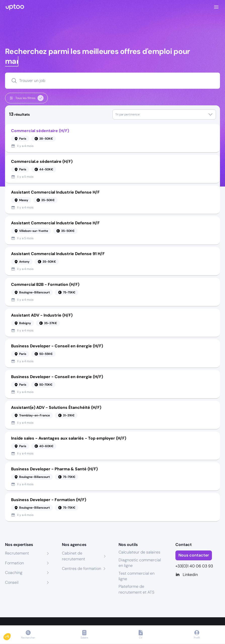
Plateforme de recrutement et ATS (136, 589)
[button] (11, 635)
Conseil (12, 582)
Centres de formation (82, 569)
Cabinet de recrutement (73, 556)
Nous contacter (194, 555)
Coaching (14, 573)
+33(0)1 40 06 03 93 (194, 566)
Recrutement (17, 553)
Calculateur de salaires (139, 552)
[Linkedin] (198, 575)
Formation (14, 563)
